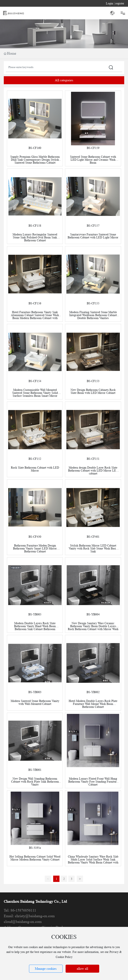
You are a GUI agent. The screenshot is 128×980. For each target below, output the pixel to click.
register (120, 3)
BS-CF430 (35, 537)
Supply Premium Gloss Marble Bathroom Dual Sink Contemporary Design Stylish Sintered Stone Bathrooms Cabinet (35, 160)
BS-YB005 (35, 614)
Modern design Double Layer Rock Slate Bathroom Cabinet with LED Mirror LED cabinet (93, 470)
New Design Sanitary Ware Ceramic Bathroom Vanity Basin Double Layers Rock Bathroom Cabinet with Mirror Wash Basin (93, 628)
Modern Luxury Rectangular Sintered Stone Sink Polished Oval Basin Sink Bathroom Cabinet (35, 237)
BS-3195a (35, 848)
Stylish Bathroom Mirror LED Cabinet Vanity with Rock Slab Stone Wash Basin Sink (93, 548)
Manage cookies (46, 969)
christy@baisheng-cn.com (35, 916)
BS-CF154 (35, 381)
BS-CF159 (93, 148)
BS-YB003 (35, 692)
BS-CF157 (93, 226)
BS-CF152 (35, 459)
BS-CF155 (93, 303)
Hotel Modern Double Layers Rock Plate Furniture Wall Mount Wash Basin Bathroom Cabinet (93, 704)
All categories (64, 80)
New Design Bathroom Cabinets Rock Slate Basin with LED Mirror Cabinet (93, 391)
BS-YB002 (93, 692)
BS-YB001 (35, 770)
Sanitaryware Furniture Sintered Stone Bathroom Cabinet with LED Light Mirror (93, 236)
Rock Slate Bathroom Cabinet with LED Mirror (35, 469)
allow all (82, 969)
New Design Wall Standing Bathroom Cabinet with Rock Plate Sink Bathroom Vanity (35, 782)
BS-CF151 (93, 459)
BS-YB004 (93, 614)
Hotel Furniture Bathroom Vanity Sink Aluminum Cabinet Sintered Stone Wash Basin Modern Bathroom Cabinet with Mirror (35, 317)
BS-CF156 (35, 303)
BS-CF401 (93, 537)
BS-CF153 (93, 381)
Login (110, 3)
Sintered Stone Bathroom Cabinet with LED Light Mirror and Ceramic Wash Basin (93, 160)
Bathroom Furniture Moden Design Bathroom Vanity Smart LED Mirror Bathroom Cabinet (35, 548)
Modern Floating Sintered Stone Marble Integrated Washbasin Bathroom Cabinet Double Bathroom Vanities (93, 315)
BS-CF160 (35, 148)
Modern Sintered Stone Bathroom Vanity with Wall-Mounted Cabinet (35, 702)
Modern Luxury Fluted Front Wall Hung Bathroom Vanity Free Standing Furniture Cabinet (93, 782)
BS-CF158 (35, 226)
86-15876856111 (23, 910)
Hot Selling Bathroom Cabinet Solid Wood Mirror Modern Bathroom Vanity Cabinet (35, 858)
